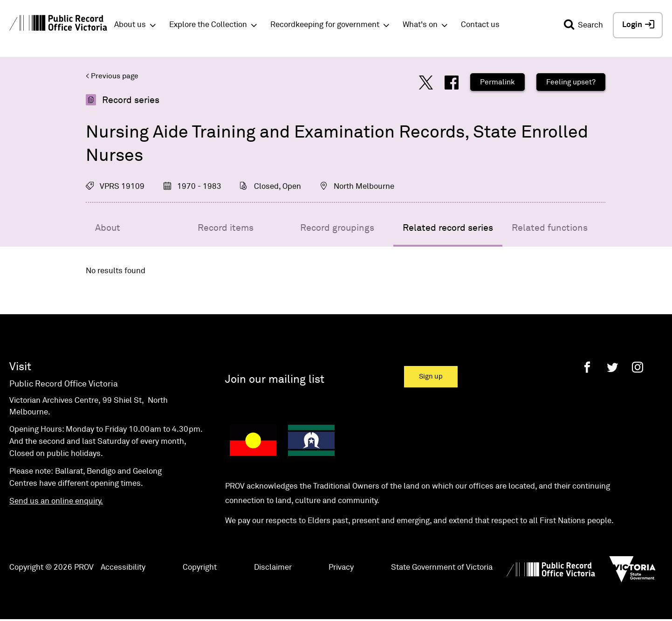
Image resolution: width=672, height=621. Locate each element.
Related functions (550, 228)
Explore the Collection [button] (208, 25)
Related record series (448, 228)
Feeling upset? (571, 82)
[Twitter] (612, 367)
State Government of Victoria (442, 568)
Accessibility (123, 568)
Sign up (431, 376)
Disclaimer (273, 568)
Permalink (497, 82)
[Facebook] (587, 367)
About (108, 228)
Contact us (480, 25)
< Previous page (112, 76)
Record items (226, 228)
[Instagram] (638, 367)
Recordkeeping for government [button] (325, 25)
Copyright (200, 568)
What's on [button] (420, 25)
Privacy (341, 568)
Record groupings (337, 228)
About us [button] (130, 25)
